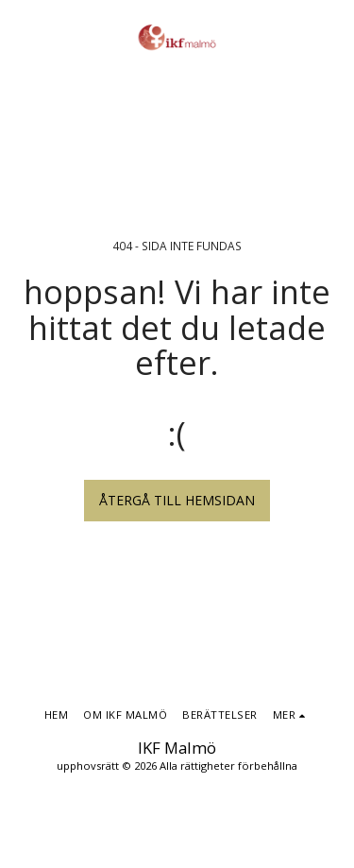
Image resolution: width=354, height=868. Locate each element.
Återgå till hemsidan (177, 500)
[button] (21, 36)
